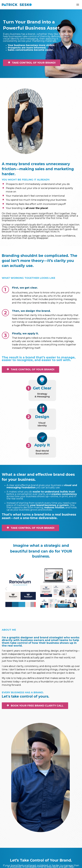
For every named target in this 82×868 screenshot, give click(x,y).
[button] (6, 588)
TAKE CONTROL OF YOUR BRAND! (32, 63)
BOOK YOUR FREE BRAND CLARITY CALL (35, 706)
